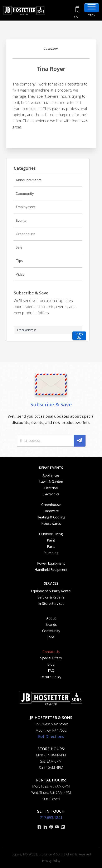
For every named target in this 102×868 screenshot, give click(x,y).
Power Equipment (51, 563)
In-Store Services (51, 604)
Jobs (51, 637)
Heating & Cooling (51, 517)
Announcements (29, 180)
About (51, 618)
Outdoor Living (51, 534)
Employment (26, 207)
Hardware (51, 511)
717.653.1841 (51, 817)
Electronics (51, 494)
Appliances (51, 475)
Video (20, 274)
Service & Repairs (51, 597)
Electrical (51, 488)
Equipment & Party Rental (51, 591)
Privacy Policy (51, 861)
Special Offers (51, 658)
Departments (51, 468)
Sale (19, 247)
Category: (51, 48)
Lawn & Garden (51, 482)
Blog (51, 664)
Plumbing (51, 553)
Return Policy (51, 677)
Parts (51, 547)
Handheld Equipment (51, 570)
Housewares (51, 523)
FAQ (51, 671)
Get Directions (51, 736)
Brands (51, 624)
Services (51, 583)
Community (25, 193)
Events (21, 220)
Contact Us (51, 652)
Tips (19, 261)
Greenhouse (26, 234)
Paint (51, 540)
